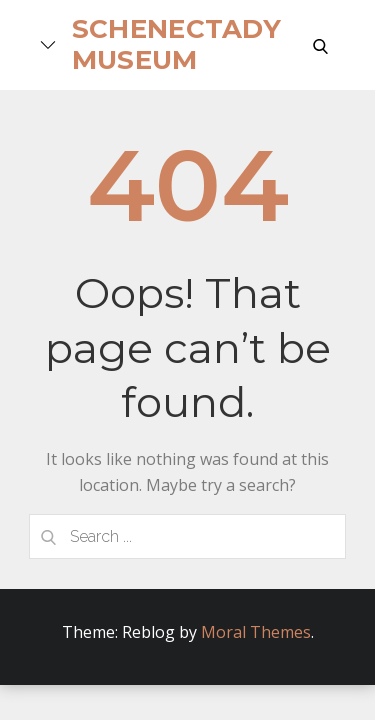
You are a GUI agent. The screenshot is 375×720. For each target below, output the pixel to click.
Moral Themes (256, 632)
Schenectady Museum (176, 44)
